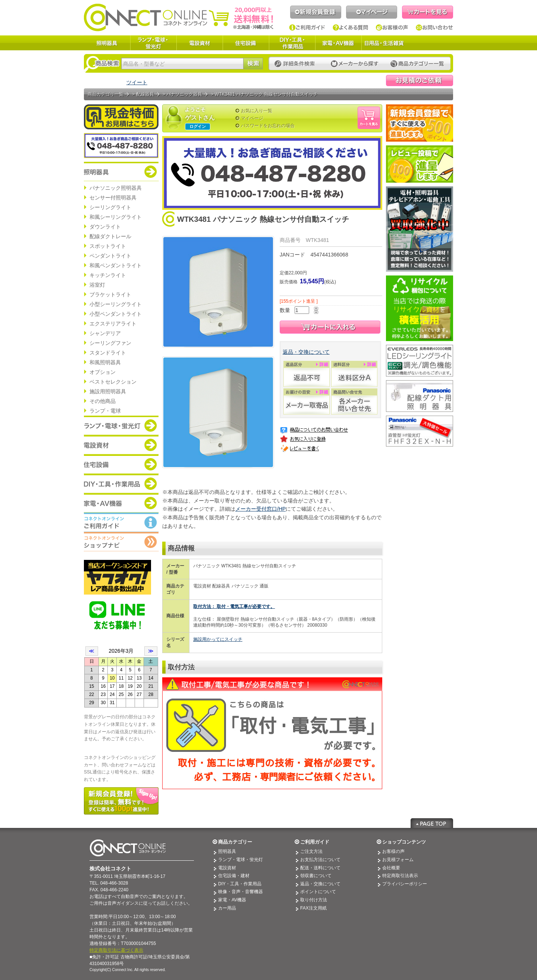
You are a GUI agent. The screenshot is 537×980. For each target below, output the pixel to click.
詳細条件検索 (297, 64)
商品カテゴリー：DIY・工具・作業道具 (121, 483)
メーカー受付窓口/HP (260, 509)
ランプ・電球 (105, 411)
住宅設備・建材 (234, 876)
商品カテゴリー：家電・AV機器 (121, 503)
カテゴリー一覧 (417, 64)
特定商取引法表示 (400, 876)
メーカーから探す (355, 64)
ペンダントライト (110, 256)
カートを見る (428, 12)
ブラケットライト (110, 294)
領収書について (316, 876)
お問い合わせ (434, 28)
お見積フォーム (398, 860)
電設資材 (200, 43)
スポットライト (108, 246)
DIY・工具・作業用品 (292, 43)
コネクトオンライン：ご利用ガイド (121, 522)
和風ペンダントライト (116, 265)
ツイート (137, 82)
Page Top (432, 823)
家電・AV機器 (338, 43)
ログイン (198, 126)
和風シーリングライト (116, 217)
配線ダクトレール (110, 236)
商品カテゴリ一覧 (106, 94)
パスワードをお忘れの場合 (268, 126)
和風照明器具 (105, 362)
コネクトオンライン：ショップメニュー (121, 542)
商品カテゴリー (235, 842)
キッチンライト (108, 275)
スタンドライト (108, 353)
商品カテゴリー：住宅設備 (121, 464)
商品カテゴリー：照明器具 (121, 171)
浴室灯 (97, 285)
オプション (103, 372)
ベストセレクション (113, 382)
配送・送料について (320, 868)
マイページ (372, 12)
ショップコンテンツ (404, 842)
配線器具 (145, 94)
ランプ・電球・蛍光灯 (153, 43)
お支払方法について (320, 860)
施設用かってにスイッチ (218, 639)
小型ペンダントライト (116, 314)
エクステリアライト (113, 324)
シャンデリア (105, 333)
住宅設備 (246, 43)
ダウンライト (105, 227)
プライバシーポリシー (405, 884)
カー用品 (227, 908)
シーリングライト (110, 207)
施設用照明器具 (108, 391)
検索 (253, 64)
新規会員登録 (316, 12)
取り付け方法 (314, 900)
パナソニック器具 (184, 94)
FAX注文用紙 (313, 908)
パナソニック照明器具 (116, 188)
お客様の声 (392, 28)
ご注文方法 (311, 851)
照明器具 (107, 43)
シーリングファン (110, 343)
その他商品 (103, 401)
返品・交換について (306, 352)
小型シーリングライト (116, 304)
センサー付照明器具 (113, 198)
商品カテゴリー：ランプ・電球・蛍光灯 (121, 425)
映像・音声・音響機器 (241, 892)
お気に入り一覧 (257, 111)
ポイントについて (318, 892)
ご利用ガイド (307, 28)
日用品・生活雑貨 (384, 43)
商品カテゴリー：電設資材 (121, 445)
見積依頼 (420, 81)
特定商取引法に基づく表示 (116, 950)
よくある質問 (351, 28)
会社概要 (391, 868)
